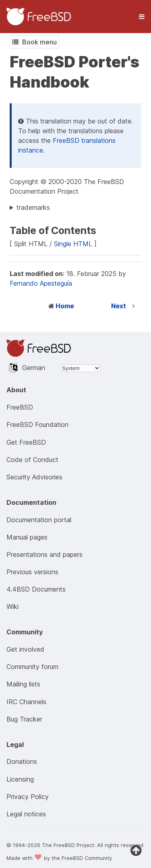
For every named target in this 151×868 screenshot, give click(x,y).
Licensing (20, 779)
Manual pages (27, 537)
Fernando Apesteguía (41, 283)
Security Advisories (34, 477)
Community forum (32, 667)
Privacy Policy (28, 797)
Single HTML (73, 244)
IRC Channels (26, 702)
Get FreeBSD (26, 442)
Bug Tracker (24, 719)
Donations (22, 761)
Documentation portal (39, 520)
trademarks (33, 207)
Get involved (25, 649)
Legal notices (26, 814)
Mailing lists (23, 684)
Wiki (12, 607)
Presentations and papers (44, 554)
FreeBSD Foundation (37, 425)
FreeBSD (20, 407)
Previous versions (32, 572)
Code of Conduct (32, 460)
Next (119, 306)
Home (65, 306)
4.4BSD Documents (36, 589)
